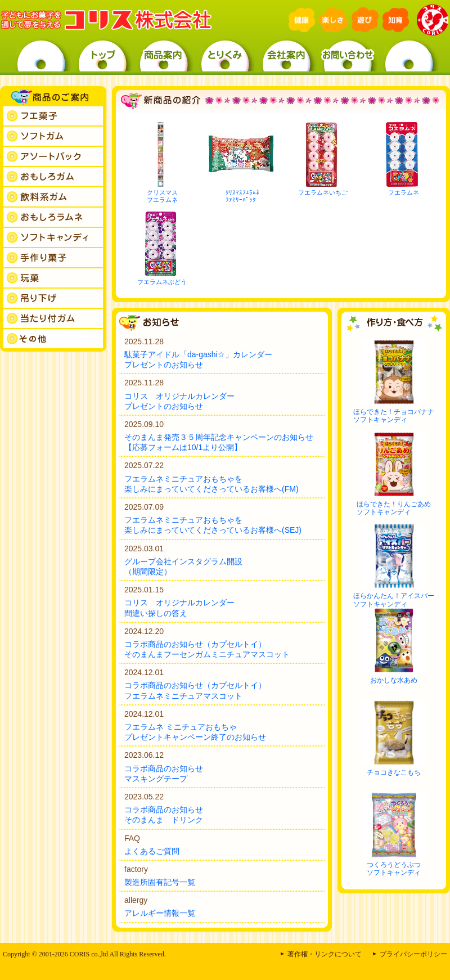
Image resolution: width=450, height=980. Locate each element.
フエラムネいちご (323, 192)
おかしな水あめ (394, 680)
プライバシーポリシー (413, 954)
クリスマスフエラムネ (162, 196)
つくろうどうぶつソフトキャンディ (394, 869)
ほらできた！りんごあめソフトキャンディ (394, 508)
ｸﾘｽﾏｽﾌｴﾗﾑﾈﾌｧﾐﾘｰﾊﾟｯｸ (242, 196)
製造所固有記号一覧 (160, 882)
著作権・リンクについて (325, 954)
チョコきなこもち (394, 772)
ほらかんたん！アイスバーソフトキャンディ (394, 600)
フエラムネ (404, 192)
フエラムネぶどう (162, 282)
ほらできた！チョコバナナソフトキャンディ (394, 416)
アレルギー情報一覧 (160, 913)
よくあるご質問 (152, 851)
